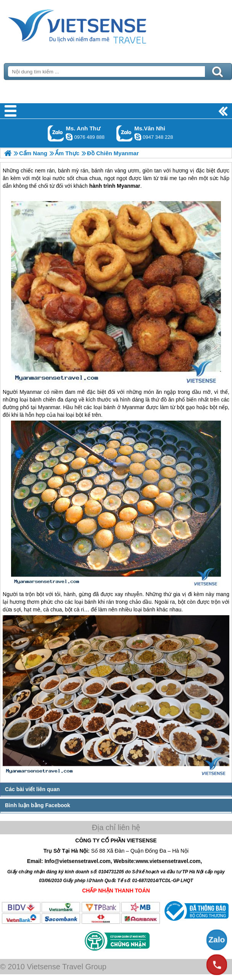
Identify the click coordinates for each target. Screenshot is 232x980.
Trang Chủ (96, 25)
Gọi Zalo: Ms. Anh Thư (56, 133)
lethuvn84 (69, 137)
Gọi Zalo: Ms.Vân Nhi (125, 133)
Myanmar (31, 392)
